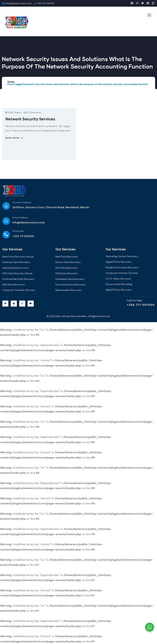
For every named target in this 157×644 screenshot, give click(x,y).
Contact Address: (22, 203)
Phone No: (18, 231)
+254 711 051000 (141, 305)
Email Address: (20, 218)
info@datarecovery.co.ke (29, 222)
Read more (14, 138)
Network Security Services (30, 119)
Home (11, 82)
